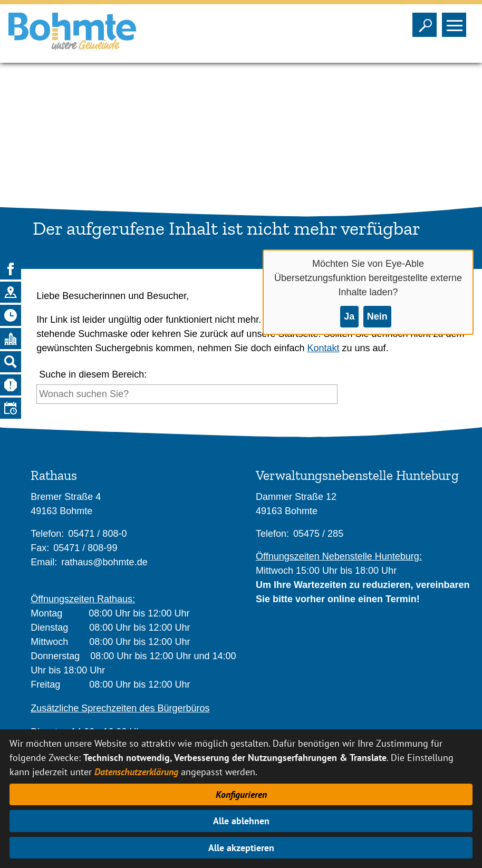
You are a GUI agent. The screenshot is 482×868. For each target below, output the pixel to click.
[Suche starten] (340, 397)
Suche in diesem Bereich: (93, 374)
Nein (377, 316)
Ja (349, 316)
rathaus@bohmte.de (104, 562)
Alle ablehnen (241, 821)
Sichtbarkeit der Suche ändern (427, 22)
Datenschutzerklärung (136, 772)
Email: (44, 562)
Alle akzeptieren (241, 848)
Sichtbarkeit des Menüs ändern (456, 22)
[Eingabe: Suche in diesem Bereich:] (187, 394)
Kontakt (323, 348)
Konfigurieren (241, 794)
